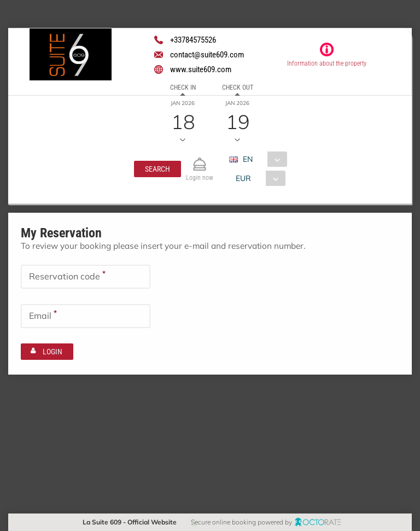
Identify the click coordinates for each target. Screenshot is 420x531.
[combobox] (262, 159)
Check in (183, 87)
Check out (238, 87)
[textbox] (86, 276)
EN (247, 159)
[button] (157, 169)
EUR (243, 178)
